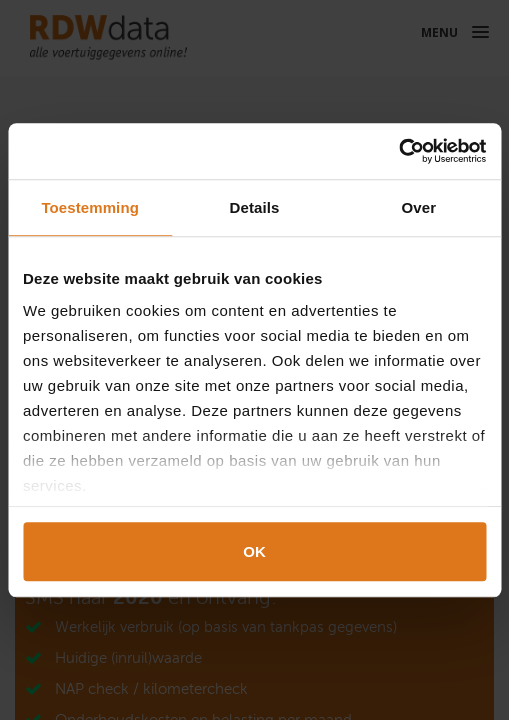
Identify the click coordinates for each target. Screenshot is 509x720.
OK (254, 551)
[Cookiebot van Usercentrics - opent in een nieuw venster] (398, 151)
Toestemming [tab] (90, 207)
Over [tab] (419, 207)
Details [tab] (255, 207)
